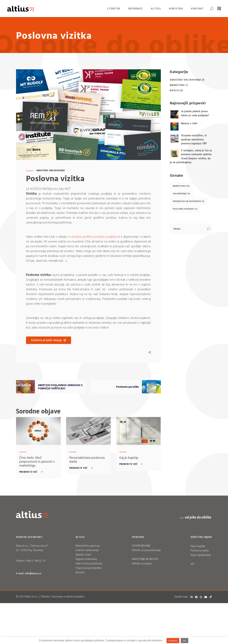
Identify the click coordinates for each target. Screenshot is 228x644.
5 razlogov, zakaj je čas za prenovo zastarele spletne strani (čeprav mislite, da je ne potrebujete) (191, 156)
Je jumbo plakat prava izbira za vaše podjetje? (195, 113)
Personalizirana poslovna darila (87, 459)
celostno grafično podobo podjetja (93, 237)
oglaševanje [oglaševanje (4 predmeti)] (181, 194)
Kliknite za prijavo (142, 563)
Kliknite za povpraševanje (147, 550)
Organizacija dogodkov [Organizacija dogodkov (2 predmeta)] (189, 201)
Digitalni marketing (86, 559)
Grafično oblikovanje (51, 170)
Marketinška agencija (88, 546)
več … (194, 564)
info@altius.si (33, 573)
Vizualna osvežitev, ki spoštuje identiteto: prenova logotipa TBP (194, 139)
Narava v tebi (189, 123)
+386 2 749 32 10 (36, 561)
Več (185, 641)
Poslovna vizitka (200, 550)
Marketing (177, 85)
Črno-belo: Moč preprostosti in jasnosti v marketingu (37, 461)
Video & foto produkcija (89, 563)
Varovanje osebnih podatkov (68, 596)
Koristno (80, 572)
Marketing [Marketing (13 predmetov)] (181, 186)
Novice (175, 90)
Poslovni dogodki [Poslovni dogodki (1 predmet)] (185, 209)
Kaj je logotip (129, 458)
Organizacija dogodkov (89, 568)
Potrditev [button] (173, 641)
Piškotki (45, 596)
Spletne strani (83, 555)
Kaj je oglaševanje (201, 555)
